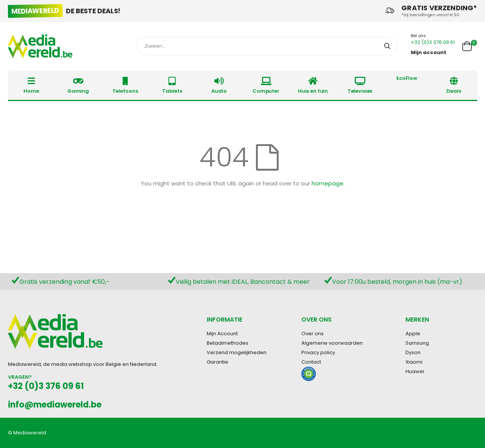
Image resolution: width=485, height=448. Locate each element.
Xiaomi (414, 362)
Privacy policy (318, 352)
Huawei (415, 371)
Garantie (218, 362)
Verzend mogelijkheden (237, 352)
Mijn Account (222, 334)
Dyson (413, 352)
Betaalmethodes (228, 343)
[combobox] (267, 46)
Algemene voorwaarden (332, 343)
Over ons (313, 334)
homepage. (328, 183)
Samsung (417, 343)
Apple (413, 334)
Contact (311, 362)
